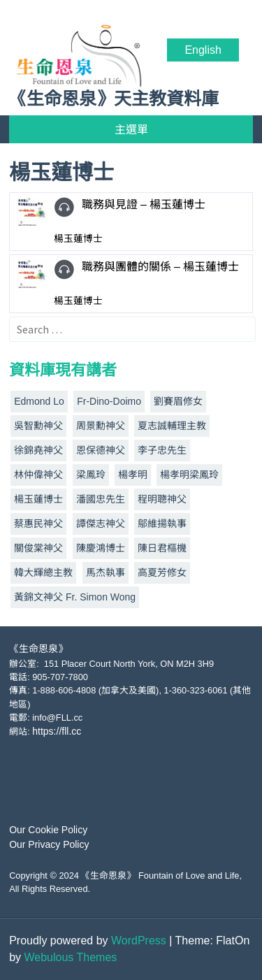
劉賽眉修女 (178, 401)
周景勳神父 (101, 426)
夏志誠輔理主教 (172, 426)
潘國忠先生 (101, 499)
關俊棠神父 (38, 548)
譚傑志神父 (101, 524)
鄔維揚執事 (162, 524)
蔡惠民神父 (38, 524)
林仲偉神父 (38, 475)
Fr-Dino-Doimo (109, 401)
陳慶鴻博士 (101, 548)
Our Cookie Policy (48, 830)
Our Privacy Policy (49, 844)
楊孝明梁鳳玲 (189, 475)
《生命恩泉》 (38, 649)
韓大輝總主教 (43, 572)
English (203, 50)
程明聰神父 (162, 499)
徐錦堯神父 (38, 450)
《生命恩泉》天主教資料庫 (114, 99)
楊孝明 (133, 475)
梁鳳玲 (91, 475)
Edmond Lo (39, 401)
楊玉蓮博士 (38, 499)
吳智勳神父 (38, 426)
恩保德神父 (101, 450)
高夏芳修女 (162, 572)
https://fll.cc (57, 731)
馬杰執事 (105, 572)
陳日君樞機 (162, 548)
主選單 (131, 129)
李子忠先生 (162, 450)
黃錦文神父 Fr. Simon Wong (75, 597)
